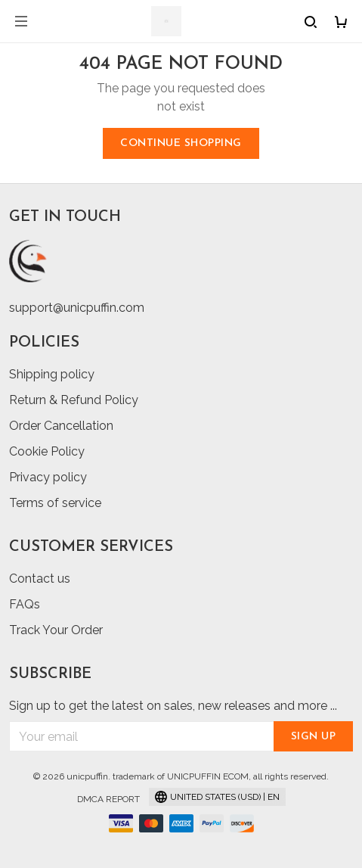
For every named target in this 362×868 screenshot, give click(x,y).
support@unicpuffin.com (77, 308)
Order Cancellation (61, 426)
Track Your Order (56, 630)
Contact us (40, 579)
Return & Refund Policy (74, 400)
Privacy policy (48, 477)
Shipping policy (52, 374)
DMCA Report (108, 799)
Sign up (314, 737)
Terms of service (55, 503)
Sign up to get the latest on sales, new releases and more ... (173, 706)
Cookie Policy (47, 451)
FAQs (25, 604)
